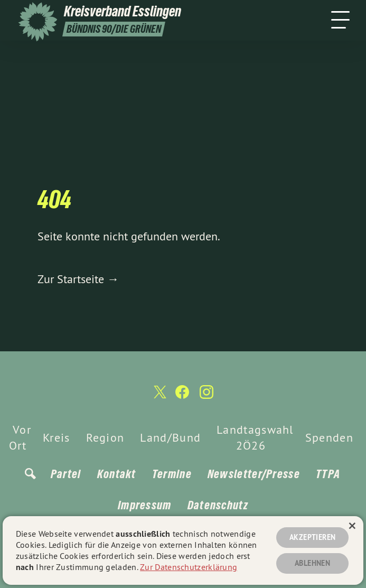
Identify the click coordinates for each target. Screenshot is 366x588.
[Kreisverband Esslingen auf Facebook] (182, 396)
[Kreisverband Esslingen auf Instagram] (207, 396)
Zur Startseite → (78, 279)
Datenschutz (218, 505)
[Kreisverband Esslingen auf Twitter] (159, 396)
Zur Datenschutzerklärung (189, 567)
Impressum (145, 505)
